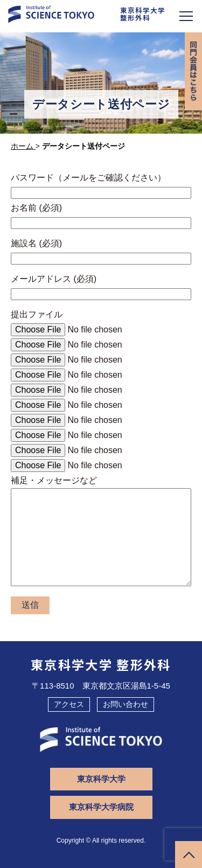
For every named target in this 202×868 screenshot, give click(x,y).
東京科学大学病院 (101, 807)
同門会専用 (193, 71)
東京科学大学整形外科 (143, 14)
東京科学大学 (101, 779)
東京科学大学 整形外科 (101, 664)
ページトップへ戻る (189, 855)
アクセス (69, 704)
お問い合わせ (126, 704)
